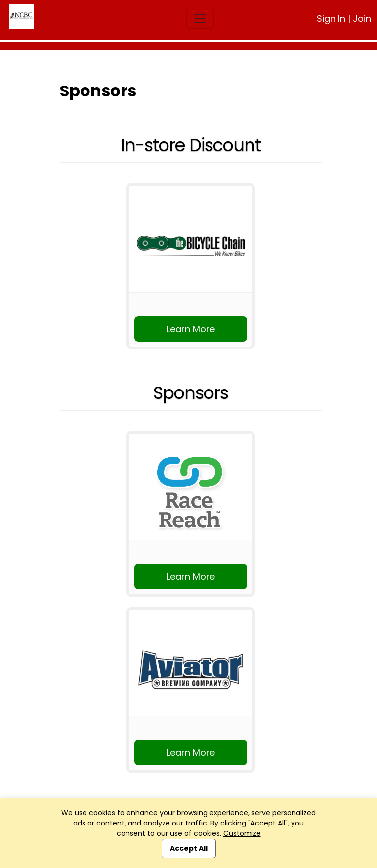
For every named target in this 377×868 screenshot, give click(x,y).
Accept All (189, 848)
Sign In (331, 19)
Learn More (191, 329)
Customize (242, 833)
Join (362, 19)
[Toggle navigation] (200, 19)
